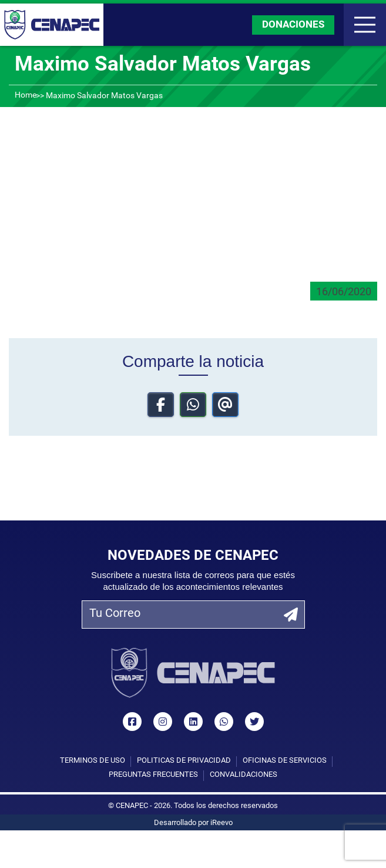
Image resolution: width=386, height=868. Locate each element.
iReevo (221, 823)
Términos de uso (93, 761)
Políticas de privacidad (184, 761)
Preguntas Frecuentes (153, 775)
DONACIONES (293, 25)
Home (26, 96)
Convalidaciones (244, 775)
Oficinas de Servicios (285, 761)
